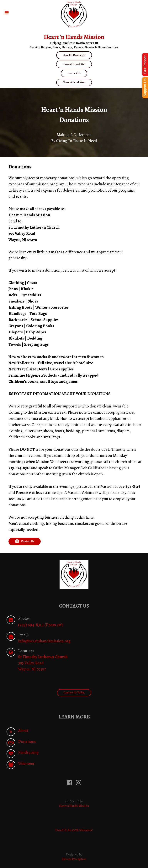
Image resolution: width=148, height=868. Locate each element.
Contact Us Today (74, 692)
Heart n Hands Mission (74, 806)
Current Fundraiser (74, 82)
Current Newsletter (74, 64)
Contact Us (74, 73)
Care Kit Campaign (74, 55)
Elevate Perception (74, 859)
